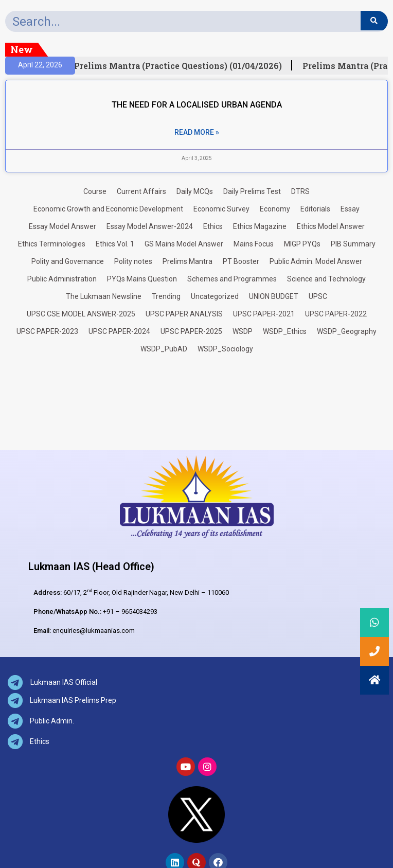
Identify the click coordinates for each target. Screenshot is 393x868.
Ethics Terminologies (52, 244)
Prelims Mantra (187, 261)
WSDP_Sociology (225, 349)
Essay (350, 209)
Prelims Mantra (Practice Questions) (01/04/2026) (181, 66)
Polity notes (133, 261)
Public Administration (62, 279)
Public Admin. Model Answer (316, 261)
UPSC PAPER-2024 (119, 331)
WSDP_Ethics (285, 331)
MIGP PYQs (302, 244)
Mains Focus (254, 244)
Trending (166, 296)
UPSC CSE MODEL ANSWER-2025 (81, 314)
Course (95, 191)
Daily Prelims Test (252, 191)
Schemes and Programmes (232, 279)
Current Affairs (141, 191)
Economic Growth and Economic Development (108, 209)
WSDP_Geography (347, 331)
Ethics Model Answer (331, 226)
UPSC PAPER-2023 (47, 331)
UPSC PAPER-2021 (264, 314)
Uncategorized (215, 296)
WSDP (243, 331)
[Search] (374, 21)
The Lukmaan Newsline (104, 296)
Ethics (213, 226)
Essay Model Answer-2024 (150, 226)
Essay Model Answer (62, 226)
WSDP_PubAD (164, 349)
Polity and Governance (68, 261)
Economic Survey (221, 209)
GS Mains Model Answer (184, 244)
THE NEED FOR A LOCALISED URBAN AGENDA (197, 105)
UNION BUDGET (274, 296)
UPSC (318, 296)
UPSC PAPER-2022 (336, 314)
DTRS (300, 191)
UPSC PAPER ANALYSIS (184, 314)
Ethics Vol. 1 (115, 244)
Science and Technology (326, 279)
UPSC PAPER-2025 (191, 331)
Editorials (315, 209)
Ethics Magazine (260, 226)
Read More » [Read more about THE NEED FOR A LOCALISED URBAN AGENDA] (197, 132)
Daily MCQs (195, 191)
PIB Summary (353, 244)
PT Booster (241, 261)
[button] (374, 680)
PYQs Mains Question (142, 279)
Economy (275, 209)
